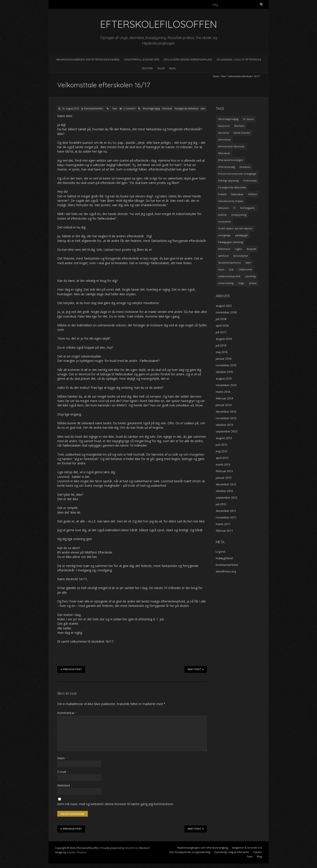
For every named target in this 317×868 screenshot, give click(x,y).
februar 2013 (224, 471)
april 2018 (222, 325)
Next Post (196, 669)
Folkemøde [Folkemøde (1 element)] (250, 181)
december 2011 (226, 511)
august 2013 (224, 438)
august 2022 (224, 306)
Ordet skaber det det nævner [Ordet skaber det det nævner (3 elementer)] (235, 228)
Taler (161, 68)
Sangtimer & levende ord (142, 59)
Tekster (147, 68)
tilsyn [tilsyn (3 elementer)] (221, 269)
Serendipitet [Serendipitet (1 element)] (241, 256)
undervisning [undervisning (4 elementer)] (226, 283)
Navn (62, 758)
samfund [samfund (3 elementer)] (223, 256)
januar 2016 (224, 359)
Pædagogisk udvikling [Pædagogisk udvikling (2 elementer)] (231, 242)
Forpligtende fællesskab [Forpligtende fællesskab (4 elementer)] (232, 187)
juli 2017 (221, 332)
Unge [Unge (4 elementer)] (241, 283)
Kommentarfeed (227, 565)
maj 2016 (222, 352)
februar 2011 (224, 531)
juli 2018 (221, 319)
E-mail (63, 772)
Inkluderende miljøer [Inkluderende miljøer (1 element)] (231, 201)
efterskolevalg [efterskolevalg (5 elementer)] (227, 167)
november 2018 (226, 312)
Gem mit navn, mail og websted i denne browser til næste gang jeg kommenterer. (116, 804)
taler (203, 108)
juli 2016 (221, 345)
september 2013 (227, 431)
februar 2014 (224, 398)
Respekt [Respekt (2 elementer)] (252, 249)
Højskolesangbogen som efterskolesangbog (88, 59)
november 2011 (226, 517)
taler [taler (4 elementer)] (248, 263)
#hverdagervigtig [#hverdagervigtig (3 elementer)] (228, 119)
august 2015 (224, 378)
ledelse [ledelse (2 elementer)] (222, 215)
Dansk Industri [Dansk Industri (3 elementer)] (242, 133)
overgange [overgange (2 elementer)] (224, 235)
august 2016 (224, 339)
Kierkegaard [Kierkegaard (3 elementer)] (247, 208)
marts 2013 (223, 464)
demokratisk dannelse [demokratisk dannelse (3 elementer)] (231, 146)
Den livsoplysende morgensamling (188, 59)
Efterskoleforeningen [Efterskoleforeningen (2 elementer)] (231, 160)
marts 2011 (223, 524)
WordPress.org (226, 571)
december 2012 (226, 484)
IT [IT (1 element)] (234, 208)
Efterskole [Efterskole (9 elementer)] (224, 153)
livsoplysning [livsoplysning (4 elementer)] (239, 215)
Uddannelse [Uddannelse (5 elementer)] (245, 269)
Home (216, 76)
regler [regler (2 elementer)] (239, 249)
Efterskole (167, 108)
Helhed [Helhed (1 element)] (252, 194)
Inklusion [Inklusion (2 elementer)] (223, 208)
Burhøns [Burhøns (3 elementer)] (239, 126)
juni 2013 (222, 445)
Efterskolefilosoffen (94, 108)
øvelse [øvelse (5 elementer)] (253, 283)
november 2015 (226, 365)
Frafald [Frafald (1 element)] (222, 194)
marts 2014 (223, 392)
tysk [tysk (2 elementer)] (231, 269)
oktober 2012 (224, 491)
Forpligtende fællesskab (186, 108)
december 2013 (226, 412)
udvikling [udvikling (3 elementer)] (250, 276)
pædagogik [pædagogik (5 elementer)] (242, 235)
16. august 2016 (70, 108)
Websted (64, 785)
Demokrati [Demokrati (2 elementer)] (224, 139)
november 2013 (226, 418)
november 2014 (226, 385)
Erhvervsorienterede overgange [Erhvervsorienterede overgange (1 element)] (237, 174)
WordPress (132, 848)
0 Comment (130, 108)
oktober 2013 (224, 425)
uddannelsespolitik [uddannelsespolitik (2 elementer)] (229, 276)
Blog (172, 68)
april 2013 (222, 458)
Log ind (220, 552)
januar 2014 (224, 405)
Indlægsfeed (224, 558)
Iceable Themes (76, 852)
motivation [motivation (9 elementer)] (225, 222)
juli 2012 (221, 504)
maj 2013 (222, 451)
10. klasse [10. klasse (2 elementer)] (248, 119)
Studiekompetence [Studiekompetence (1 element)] (229, 263)
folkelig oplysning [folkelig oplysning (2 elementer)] (228, 181)
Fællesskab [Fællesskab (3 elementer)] (237, 194)
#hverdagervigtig (151, 108)
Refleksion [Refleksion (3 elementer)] (224, 249)
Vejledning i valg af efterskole (239, 59)
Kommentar (67, 713)
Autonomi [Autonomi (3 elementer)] (224, 126)
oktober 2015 (224, 372)
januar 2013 (224, 478)
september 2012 (227, 498)
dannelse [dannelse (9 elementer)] (224, 133)
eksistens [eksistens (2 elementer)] (245, 167)
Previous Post (71, 669)
